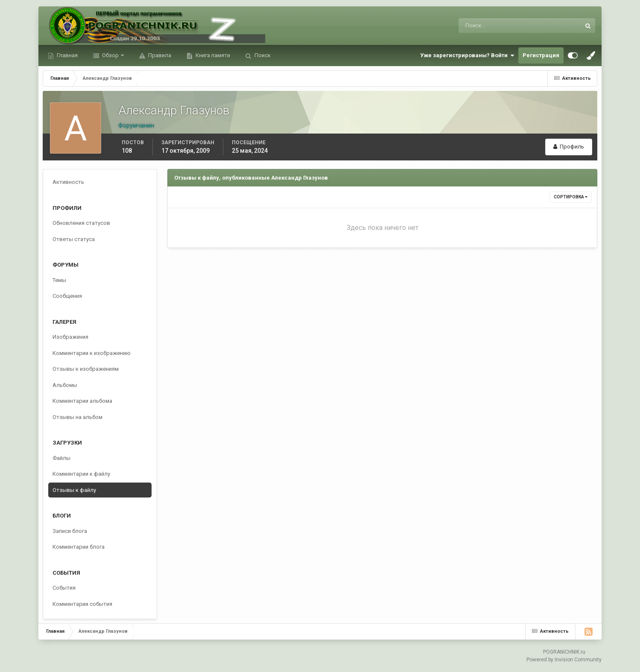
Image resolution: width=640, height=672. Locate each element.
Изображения (70, 337)
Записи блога (70, 531)
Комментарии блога (79, 547)
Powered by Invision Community (564, 660)
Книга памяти (212, 55)
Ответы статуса (74, 239)
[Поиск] (484, 26)
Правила (159, 55)
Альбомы (65, 385)
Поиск (262, 55)
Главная (67, 55)
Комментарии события (82, 604)
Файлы (61, 458)
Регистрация (541, 55)
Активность (68, 182)
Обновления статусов (81, 223)
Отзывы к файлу (74, 490)
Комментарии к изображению (92, 353)
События (64, 588)
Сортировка (571, 197)
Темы (59, 280)
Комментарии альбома (82, 401)
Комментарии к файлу (81, 474)
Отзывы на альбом (77, 417)
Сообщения (67, 296)
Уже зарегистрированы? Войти (467, 55)
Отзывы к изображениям (86, 369)
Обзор (110, 55)
